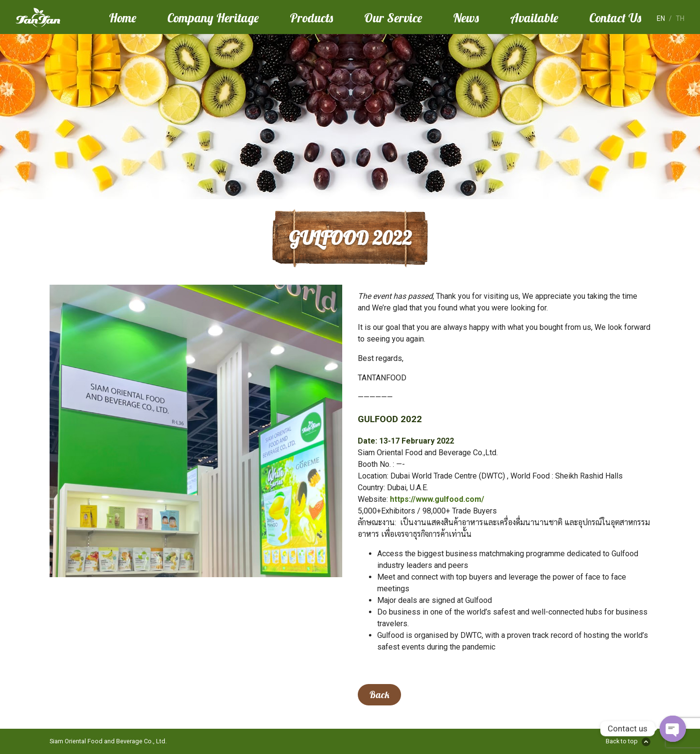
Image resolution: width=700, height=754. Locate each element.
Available (534, 17)
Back (379, 695)
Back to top (622, 741)
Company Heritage (213, 17)
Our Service (393, 17)
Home (122, 17)
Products (311, 17)
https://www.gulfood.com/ (437, 499)
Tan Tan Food (54, 17)
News (466, 17)
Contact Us (615, 17)
